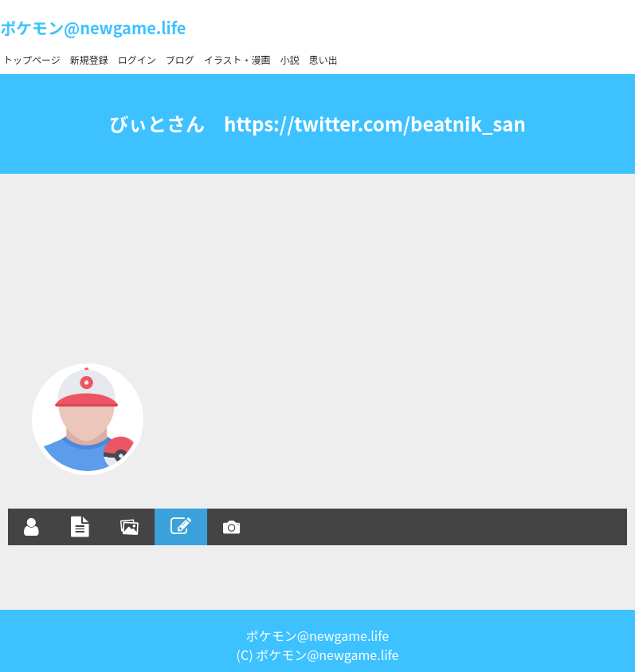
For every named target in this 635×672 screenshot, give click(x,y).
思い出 (323, 59)
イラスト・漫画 (237, 59)
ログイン (137, 59)
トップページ (32, 59)
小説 (290, 59)
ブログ (180, 59)
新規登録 (89, 59)
